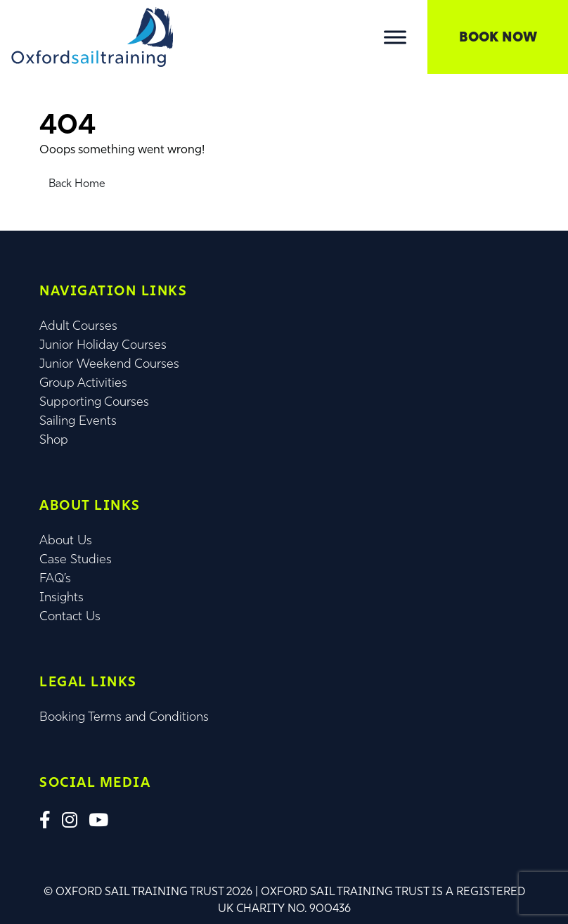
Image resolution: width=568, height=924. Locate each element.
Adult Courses (78, 326)
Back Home (77, 183)
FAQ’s (55, 578)
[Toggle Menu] (395, 37)
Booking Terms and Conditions (124, 717)
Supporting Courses (94, 402)
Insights (62, 597)
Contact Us (70, 616)
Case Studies (76, 559)
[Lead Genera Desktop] (92, 36)
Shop (54, 439)
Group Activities (83, 383)
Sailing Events (78, 421)
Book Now (498, 37)
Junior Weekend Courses (109, 364)
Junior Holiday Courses (103, 345)
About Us (66, 540)
